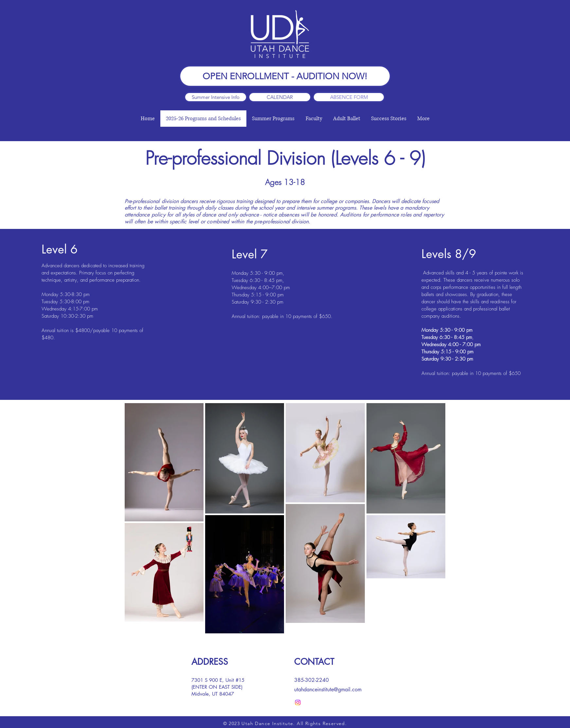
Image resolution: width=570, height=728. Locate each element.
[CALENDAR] (280, 97)
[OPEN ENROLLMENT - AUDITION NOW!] (285, 76)
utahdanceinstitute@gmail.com (328, 690)
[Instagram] (298, 702)
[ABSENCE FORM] (349, 97)
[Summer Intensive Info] (216, 97)
